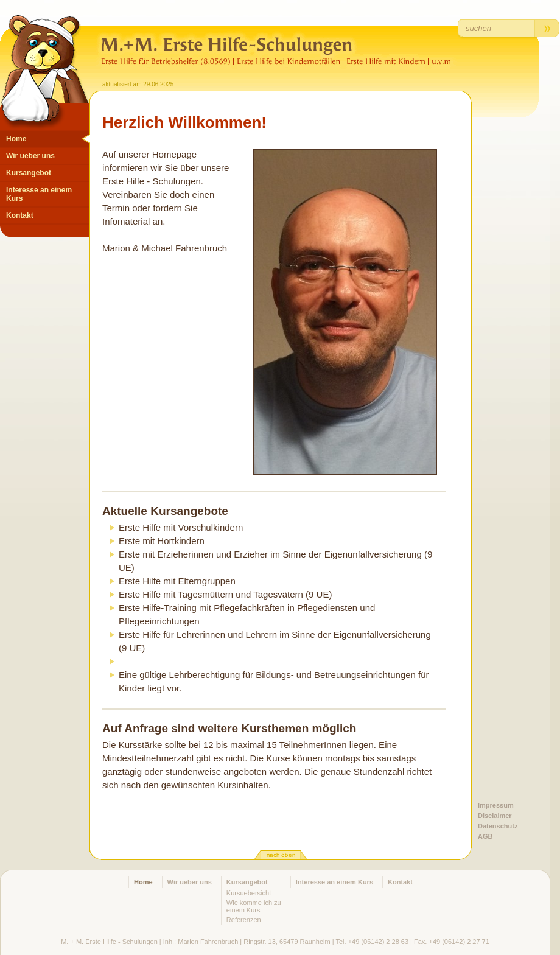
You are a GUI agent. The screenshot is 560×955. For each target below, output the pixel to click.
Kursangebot (29, 173)
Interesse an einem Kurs (39, 194)
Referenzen (244, 920)
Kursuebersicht (249, 893)
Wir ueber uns (30, 156)
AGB (485, 836)
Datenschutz (498, 826)
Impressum (496, 805)
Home (16, 139)
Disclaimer (495, 816)
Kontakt (20, 215)
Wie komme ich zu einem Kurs (254, 906)
